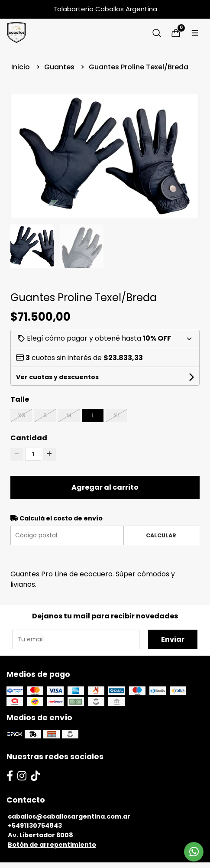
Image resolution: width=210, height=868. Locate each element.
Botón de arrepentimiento (52, 845)
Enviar (173, 639)
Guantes (60, 67)
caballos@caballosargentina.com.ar (69, 816)
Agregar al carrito (105, 487)
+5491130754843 (35, 826)
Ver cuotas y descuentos (57, 377)
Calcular (161, 535)
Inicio (21, 67)
